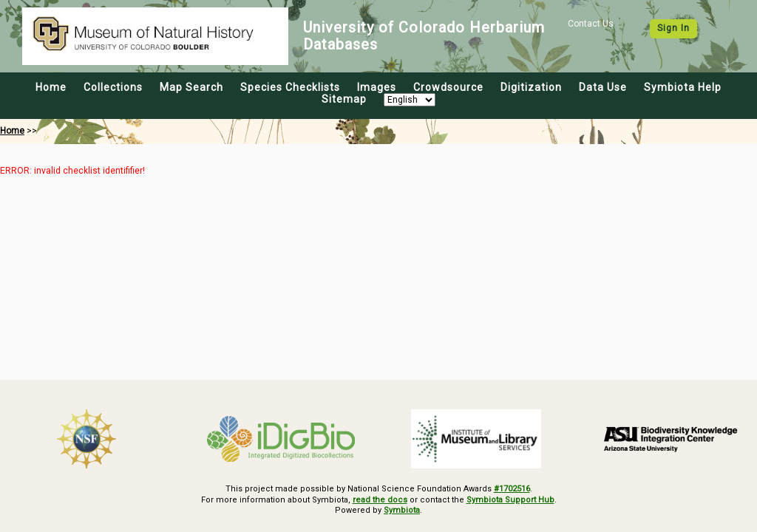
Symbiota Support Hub (510, 500)
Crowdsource (448, 87)
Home (51, 87)
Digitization (531, 87)
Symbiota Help (683, 87)
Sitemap (344, 99)
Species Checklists (290, 87)
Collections (113, 87)
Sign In (673, 28)
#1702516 (512, 489)
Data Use (603, 87)
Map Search (191, 87)
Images (377, 87)
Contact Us (591, 24)
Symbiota (402, 510)
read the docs (380, 500)
